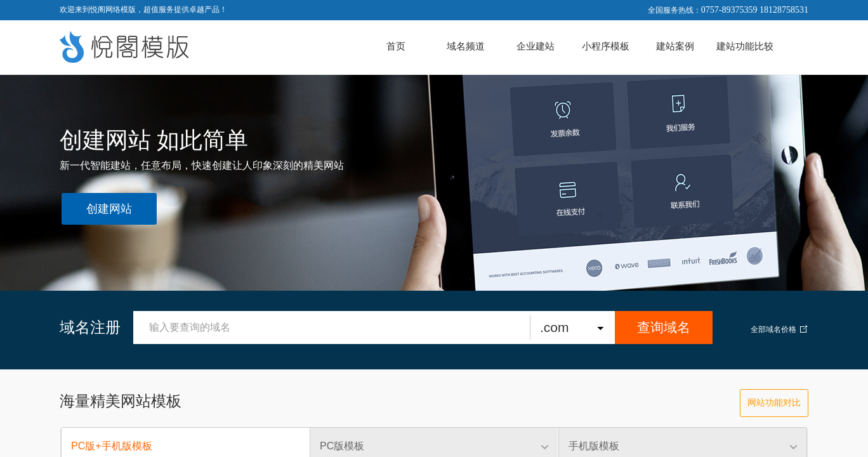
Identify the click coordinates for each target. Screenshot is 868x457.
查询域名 (664, 327)
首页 (396, 46)
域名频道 (466, 46)
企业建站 (536, 46)
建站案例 (675, 46)
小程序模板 (606, 46)
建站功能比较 (745, 46)
